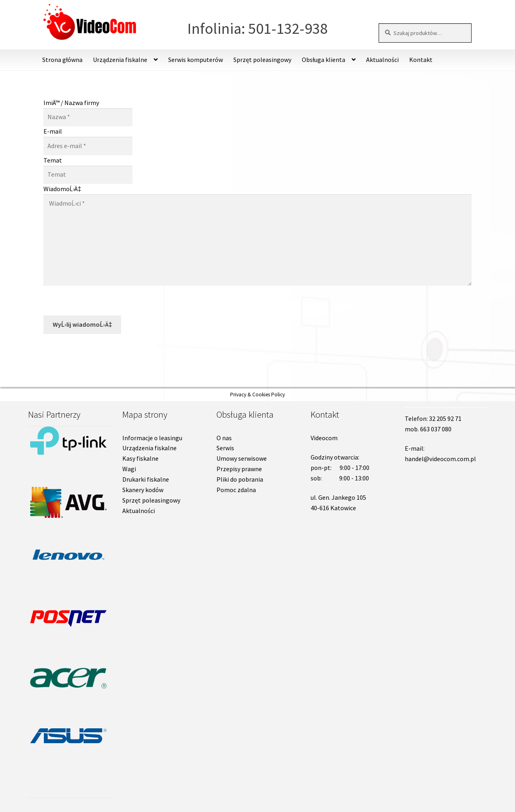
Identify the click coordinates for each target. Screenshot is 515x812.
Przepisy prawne (239, 469)
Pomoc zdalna (236, 490)
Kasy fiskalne (140, 458)
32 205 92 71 (445, 418)
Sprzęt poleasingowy (262, 60)
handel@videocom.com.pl (440, 459)
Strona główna (62, 60)
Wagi (129, 469)
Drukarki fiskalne (146, 479)
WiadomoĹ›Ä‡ (62, 189)
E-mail (53, 131)
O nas (224, 438)
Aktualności (382, 60)
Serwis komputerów (196, 60)
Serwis (225, 448)
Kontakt (421, 60)
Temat (53, 160)
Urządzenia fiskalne (120, 60)
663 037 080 (436, 429)
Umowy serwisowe (242, 458)
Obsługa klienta (323, 60)
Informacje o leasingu (152, 438)
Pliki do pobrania (240, 479)
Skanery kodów (143, 490)
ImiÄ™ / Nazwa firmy (71, 103)
